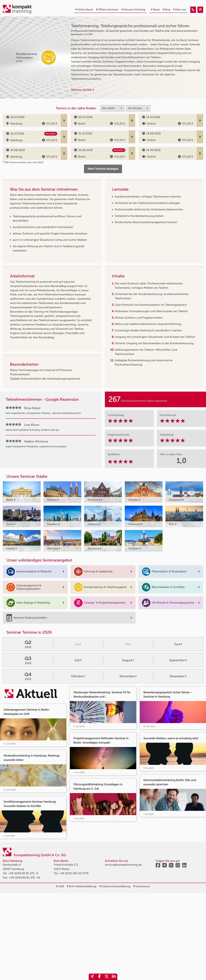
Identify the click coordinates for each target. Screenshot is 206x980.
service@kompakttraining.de (123, 865)
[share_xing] (92, 977)
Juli (78, 660)
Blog (166, 10)
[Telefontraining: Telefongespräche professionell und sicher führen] (193, 10)
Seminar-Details (82, 90)
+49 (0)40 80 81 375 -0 (23, 873)
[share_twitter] (107, 977)
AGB (60, 886)
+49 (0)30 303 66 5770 (74, 873)
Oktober (78, 676)
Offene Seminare (107, 10)
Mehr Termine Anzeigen (103, 169)
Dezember (178, 676)
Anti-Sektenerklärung (82, 886)
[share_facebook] (99, 977)
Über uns (180, 10)
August (128, 660)
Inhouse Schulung (133, 10)
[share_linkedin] (114, 977)
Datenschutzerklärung (115, 886)
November (128, 676)
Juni (178, 644)
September (178, 660)
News (155, 10)
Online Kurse (84, 10)
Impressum (142, 886)
